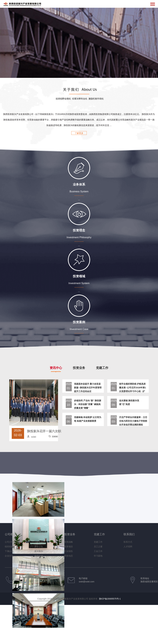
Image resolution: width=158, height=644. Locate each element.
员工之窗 (98, 547)
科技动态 (69, 556)
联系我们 (129, 534)
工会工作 (98, 551)
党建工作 (99, 534)
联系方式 (128, 542)
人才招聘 (128, 547)
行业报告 (69, 551)
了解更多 (79, 133)
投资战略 (69, 542)
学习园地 (98, 556)
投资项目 (69, 547)
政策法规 (39, 556)
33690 (55, 437)
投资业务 (70, 534)
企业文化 (9, 556)
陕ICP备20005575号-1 (110, 599)
